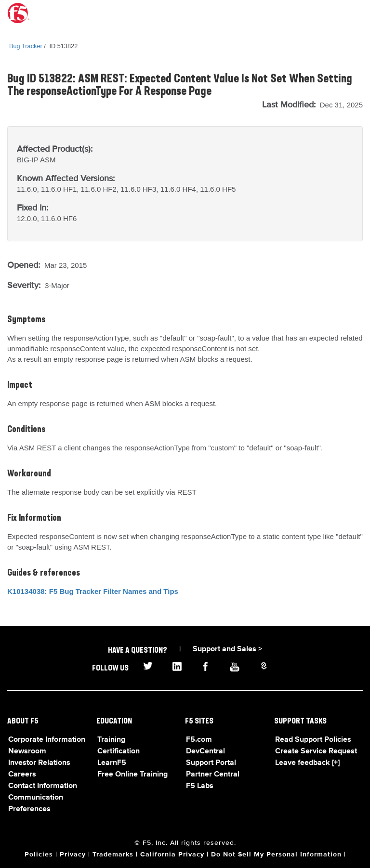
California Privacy (172, 855)
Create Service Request (316, 751)
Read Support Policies (313, 740)
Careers (22, 775)
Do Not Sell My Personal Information (276, 855)
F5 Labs (200, 786)
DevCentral (205, 751)
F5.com (199, 740)
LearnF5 (112, 763)
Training (111, 740)
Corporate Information (47, 740)
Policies (39, 855)
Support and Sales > (227, 649)
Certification (119, 751)
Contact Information (43, 786)
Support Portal (211, 763)
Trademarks (113, 855)
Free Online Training (132, 775)
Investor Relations (39, 763)
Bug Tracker (26, 46)
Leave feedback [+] (307, 763)
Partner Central (213, 775)
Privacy (73, 855)
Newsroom (27, 751)
